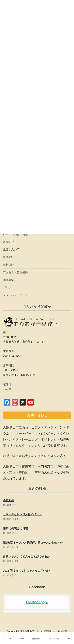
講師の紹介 (10, 257)
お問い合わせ (53, 639)
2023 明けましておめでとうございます (27, 571)
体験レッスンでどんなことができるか (26, 556)
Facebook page (37, 602)
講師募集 (8, 280)
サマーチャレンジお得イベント (22, 514)
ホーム (22, 639)
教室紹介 (8, 242)
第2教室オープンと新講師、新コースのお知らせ (33, 543)
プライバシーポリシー (17, 295)
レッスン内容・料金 (15, 234)
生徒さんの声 (11, 249)
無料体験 (8, 265)
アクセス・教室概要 (15, 272)
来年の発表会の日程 (15, 528)
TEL (68, 639)
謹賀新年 (8, 500)
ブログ (7, 287)
